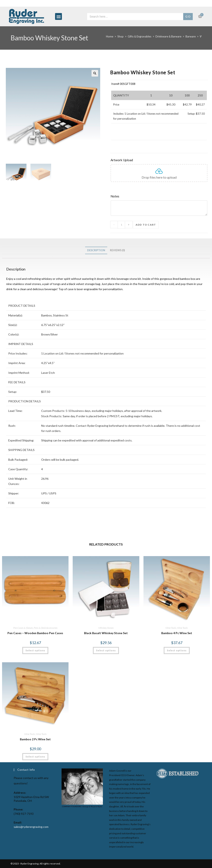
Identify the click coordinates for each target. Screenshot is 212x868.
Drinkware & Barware (168, 36)
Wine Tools (171, 628)
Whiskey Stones (106, 628)
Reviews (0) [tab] (117, 250)
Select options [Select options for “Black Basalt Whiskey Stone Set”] (106, 650)
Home (110, 36)
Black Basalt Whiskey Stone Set (106, 633)
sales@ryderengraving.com (31, 827)
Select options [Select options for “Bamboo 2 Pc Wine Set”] (35, 757)
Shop (120, 36)
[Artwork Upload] (159, 160)
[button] (58, 16)
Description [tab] (96, 250)
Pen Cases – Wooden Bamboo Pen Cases (35, 633)
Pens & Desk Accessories (46, 628)
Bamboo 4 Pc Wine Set (177, 633)
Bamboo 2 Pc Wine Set (35, 739)
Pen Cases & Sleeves (23, 628)
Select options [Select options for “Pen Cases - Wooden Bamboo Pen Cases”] (35, 650)
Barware (191, 36)
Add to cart (146, 225)
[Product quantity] (121, 225)
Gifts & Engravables (140, 36)
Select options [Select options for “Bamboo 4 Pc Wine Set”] (177, 650)
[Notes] (159, 196)
